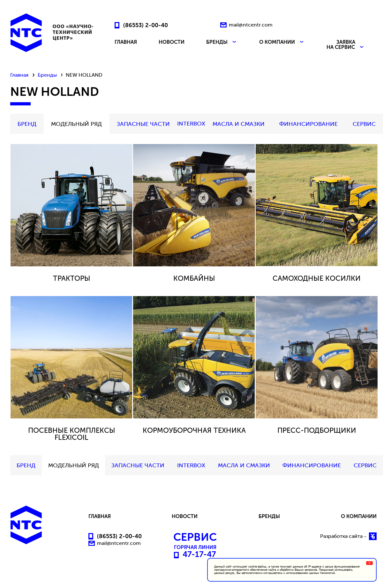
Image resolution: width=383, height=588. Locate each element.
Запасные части (143, 124)
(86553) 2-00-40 (146, 25)
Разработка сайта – (348, 536)
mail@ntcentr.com (251, 25)
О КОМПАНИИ (282, 42)
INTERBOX (191, 124)
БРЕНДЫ (222, 42)
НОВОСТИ (172, 42)
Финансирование (308, 124)
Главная (19, 75)
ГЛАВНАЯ (126, 42)
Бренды (47, 75)
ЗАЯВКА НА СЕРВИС (346, 45)
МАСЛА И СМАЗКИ (239, 124)
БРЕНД (27, 124)
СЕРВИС (364, 124)
